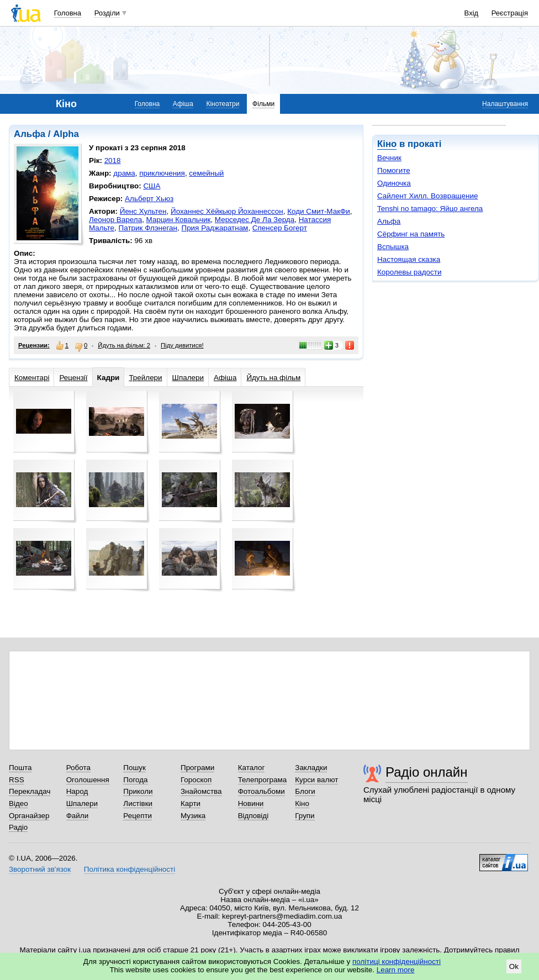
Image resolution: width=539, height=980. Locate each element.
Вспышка (393, 247)
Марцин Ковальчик (179, 220)
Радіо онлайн (427, 772)
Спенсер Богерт (280, 228)
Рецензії (73, 378)
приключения (162, 173)
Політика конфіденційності (130, 869)
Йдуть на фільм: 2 (124, 345)
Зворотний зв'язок (40, 869)
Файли (78, 816)
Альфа (389, 221)
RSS (17, 780)
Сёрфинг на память (411, 234)
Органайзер (29, 816)
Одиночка (394, 183)
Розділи (107, 13)
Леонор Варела (115, 220)
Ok (514, 966)
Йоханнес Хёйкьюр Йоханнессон (227, 211)
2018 (113, 160)
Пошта (20, 768)
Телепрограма (263, 780)
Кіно (387, 144)
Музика (193, 816)
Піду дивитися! (182, 345)
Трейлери (145, 378)
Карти (191, 804)
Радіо (18, 827)
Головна (68, 13)
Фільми (263, 104)
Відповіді (253, 816)
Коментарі (32, 378)
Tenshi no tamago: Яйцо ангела (430, 209)
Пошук (134, 768)
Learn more (396, 970)
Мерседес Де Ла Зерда (255, 220)
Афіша (183, 104)
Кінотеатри (223, 104)
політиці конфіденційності (397, 961)
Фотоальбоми (261, 791)
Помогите (394, 170)
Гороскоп (196, 780)
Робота (78, 768)
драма (124, 173)
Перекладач (30, 791)
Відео (19, 804)
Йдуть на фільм (273, 378)
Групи (305, 816)
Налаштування (505, 104)
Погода (135, 780)
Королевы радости (409, 272)
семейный (206, 173)
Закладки (311, 768)
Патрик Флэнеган (148, 228)
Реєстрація (510, 13)
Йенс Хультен (143, 211)
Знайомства (201, 791)
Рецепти (138, 816)
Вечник (389, 158)
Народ (77, 791)
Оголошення (88, 780)
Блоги (305, 791)
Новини (251, 804)
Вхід (472, 13)
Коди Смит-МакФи (319, 211)
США (152, 186)
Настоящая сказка (409, 259)
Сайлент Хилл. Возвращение (427, 196)
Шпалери (188, 378)
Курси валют (316, 780)
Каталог (252, 768)
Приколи (138, 791)
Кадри (109, 378)
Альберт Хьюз (149, 199)
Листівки (138, 804)
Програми (197, 768)
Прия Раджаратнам (215, 228)
